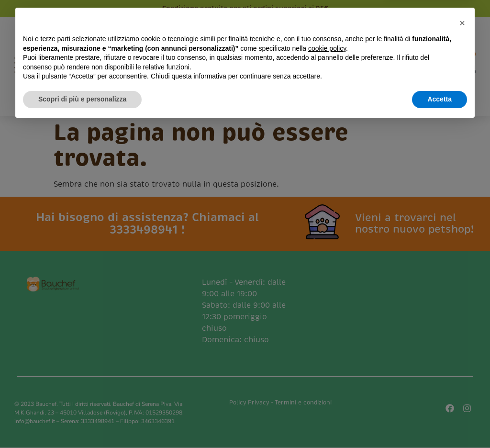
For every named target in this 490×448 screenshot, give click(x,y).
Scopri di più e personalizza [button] (82, 422)
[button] (462, 346)
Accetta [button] (440, 422)
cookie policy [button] (327, 371)
